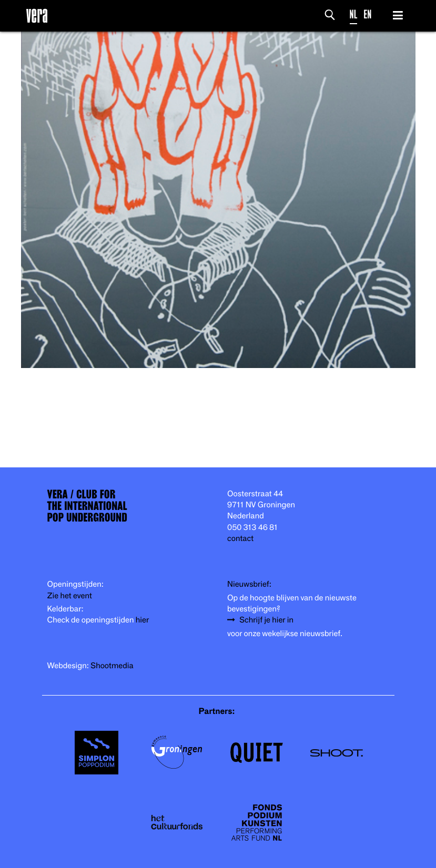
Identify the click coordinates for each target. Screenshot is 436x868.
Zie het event (70, 596)
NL (354, 14)
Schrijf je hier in (266, 620)
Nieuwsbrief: (249, 584)
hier (142, 620)
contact (240, 539)
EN (367, 14)
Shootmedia (112, 666)
